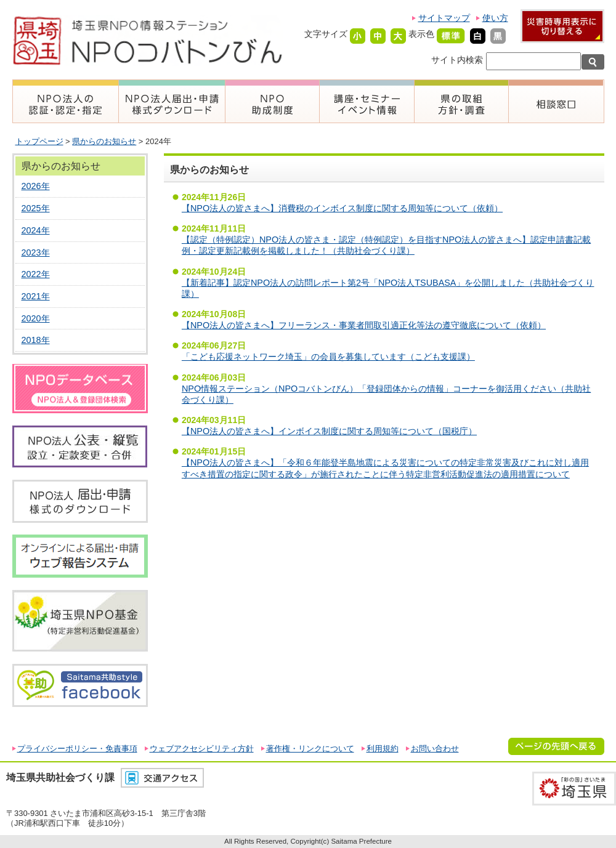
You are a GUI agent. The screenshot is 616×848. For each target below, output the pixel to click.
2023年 (36, 252)
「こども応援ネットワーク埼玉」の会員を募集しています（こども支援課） (328, 357)
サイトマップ (444, 18)
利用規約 (383, 749)
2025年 (36, 208)
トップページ (39, 141)
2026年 (36, 186)
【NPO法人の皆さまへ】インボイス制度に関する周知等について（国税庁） (329, 431)
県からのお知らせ (104, 141)
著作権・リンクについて (310, 749)
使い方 (495, 18)
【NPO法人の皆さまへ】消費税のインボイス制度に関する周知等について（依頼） (342, 208)
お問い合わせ (435, 749)
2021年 (36, 296)
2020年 (36, 318)
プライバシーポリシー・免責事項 (77, 749)
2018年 (36, 340)
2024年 (36, 230)
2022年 (36, 274)
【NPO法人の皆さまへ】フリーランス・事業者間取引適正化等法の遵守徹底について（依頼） (364, 325)
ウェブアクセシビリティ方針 (202, 749)
